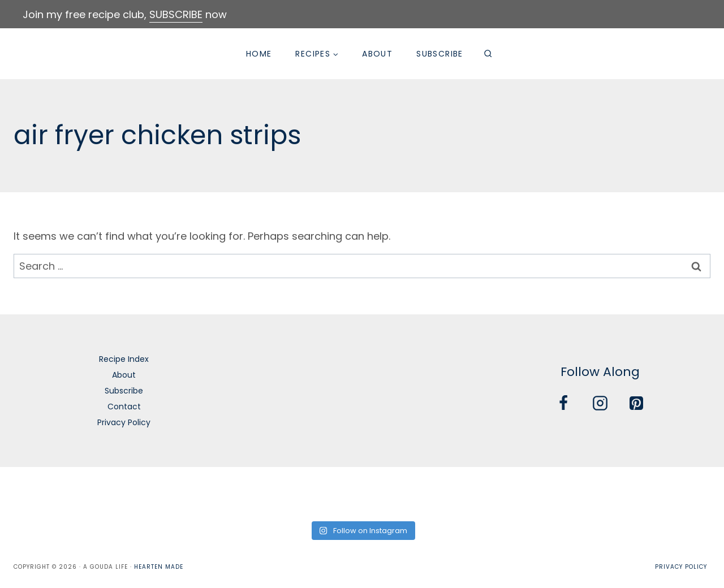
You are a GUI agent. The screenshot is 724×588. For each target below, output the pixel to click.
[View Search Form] (488, 54)
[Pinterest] (636, 403)
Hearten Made (159, 567)
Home (259, 54)
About (377, 54)
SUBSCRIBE (176, 14)
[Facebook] (563, 403)
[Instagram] (600, 403)
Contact (124, 407)
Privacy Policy (124, 422)
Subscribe (440, 54)
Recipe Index (124, 359)
